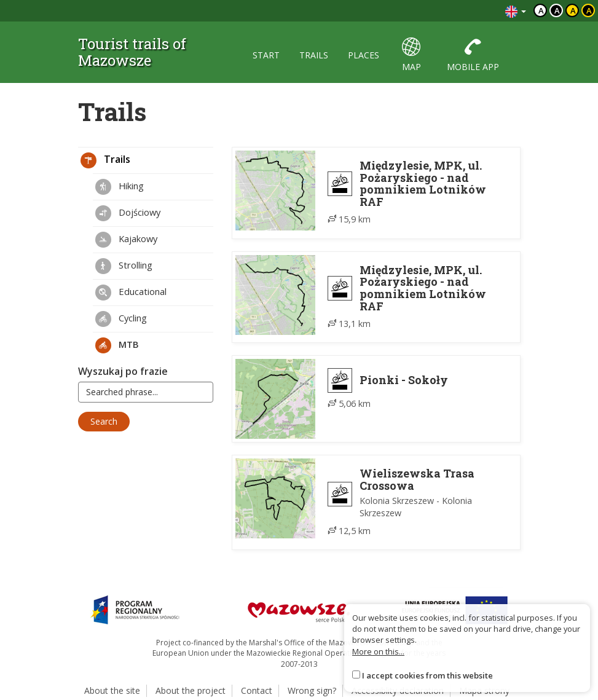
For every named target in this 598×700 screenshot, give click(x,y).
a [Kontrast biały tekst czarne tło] (557, 10)
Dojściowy (128, 213)
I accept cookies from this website (427, 675)
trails (314, 55)
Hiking (120, 187)
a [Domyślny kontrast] (541, 10)
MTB (117, 345)
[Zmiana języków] (516, 11)
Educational (131, 293)
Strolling (124, 266)
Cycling (121, 319)
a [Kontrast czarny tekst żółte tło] (573, 10)
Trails (105, 160)
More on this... (378, 651)
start (266, 55)
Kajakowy (126, 240)
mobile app (473, 55)
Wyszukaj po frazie (123, 371)
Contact (257, 690)
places (364, 55)
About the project (191, 690)
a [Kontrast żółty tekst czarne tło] (589, 10)
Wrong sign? (312, 690)
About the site (112, 690)
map (411, 55)
